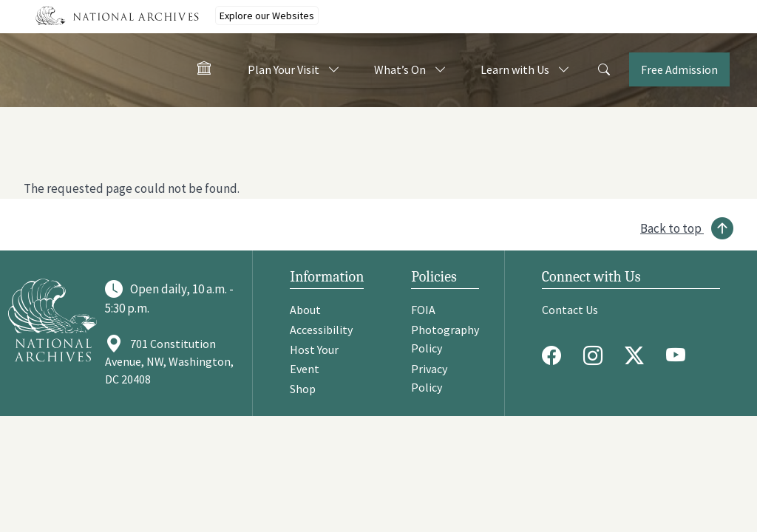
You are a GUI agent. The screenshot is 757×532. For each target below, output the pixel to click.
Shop (303, 389)
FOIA (423, 310)
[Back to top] (687, 228)
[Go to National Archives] (52, 320)
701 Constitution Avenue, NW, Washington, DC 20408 (169, 361)
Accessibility (321, 330)
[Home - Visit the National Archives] (204, 71)
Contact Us (570, 310)
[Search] (604, 70)
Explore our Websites (267, 16)
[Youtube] (679, 355)
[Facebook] (555, 355)
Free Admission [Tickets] (679, 69)
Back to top (671, 228)
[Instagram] (597, 355)
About (305, 310)
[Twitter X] (638, 355)
